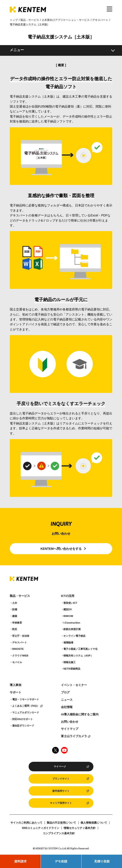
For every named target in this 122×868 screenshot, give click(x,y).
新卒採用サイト (61, 791)
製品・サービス (30, 20)
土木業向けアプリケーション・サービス (66, 20)
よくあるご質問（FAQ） (26, 706)
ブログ (65, 692)
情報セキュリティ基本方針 (80, 828)
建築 (15, 616)
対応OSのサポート (23, 719)
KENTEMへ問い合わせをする (61, 549)
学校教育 (17, 623)
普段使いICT (70, 603)
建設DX (68, 609)
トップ (14, 20)
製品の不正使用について (61, 823)
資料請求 (20, 861)
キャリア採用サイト (61, 803)
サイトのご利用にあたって (26, 823)
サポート (16, 692)
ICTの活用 (68, 596)
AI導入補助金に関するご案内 (80, 714)
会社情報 (67, 707)
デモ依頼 (61, 861)
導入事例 (16, 685)
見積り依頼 (102, 861)
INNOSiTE (18, 649)
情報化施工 (70, 662)
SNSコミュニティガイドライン (41, 828)
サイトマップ (70, 729)
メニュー (17, 50)
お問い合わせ (70, 722)
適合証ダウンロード (23, 726)
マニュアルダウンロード (26, 712)
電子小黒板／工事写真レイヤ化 (81, 649)
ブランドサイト (61, 779)
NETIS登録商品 (72, 669)
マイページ (60, 766)
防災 (15, 629)
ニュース (67, 700)
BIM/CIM (68, 616)
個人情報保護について (94, 823)
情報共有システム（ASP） (78, 656)
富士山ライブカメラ (74, 736)
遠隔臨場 (68, 642)
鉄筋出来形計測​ (72, 629)
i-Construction (72, 623)
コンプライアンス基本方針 (59, 833)
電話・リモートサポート (26, 699)
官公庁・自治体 (21, 636)
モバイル (17, 662)
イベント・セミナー (74, 685)
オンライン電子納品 (74, 636)
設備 (15, 609)
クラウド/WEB (20, 656)
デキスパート (100, 20)
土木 (15, 603)
